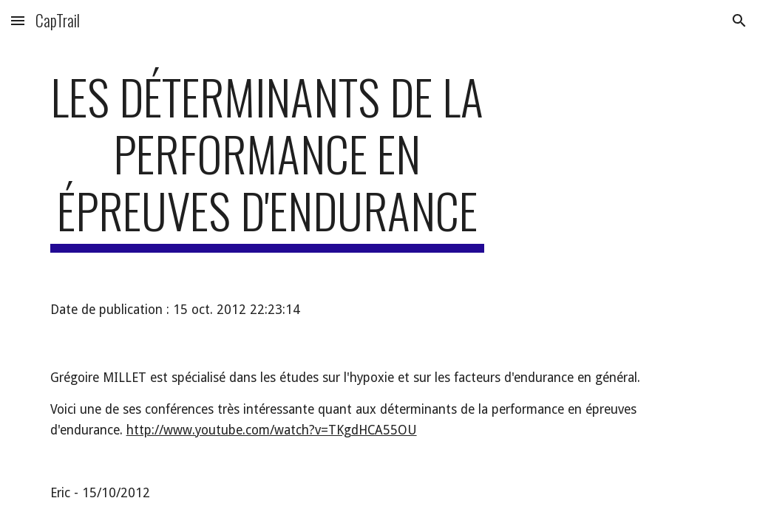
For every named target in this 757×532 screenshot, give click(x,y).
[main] (267, 160)
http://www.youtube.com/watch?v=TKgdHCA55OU (272, 430)
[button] (18, 20)
